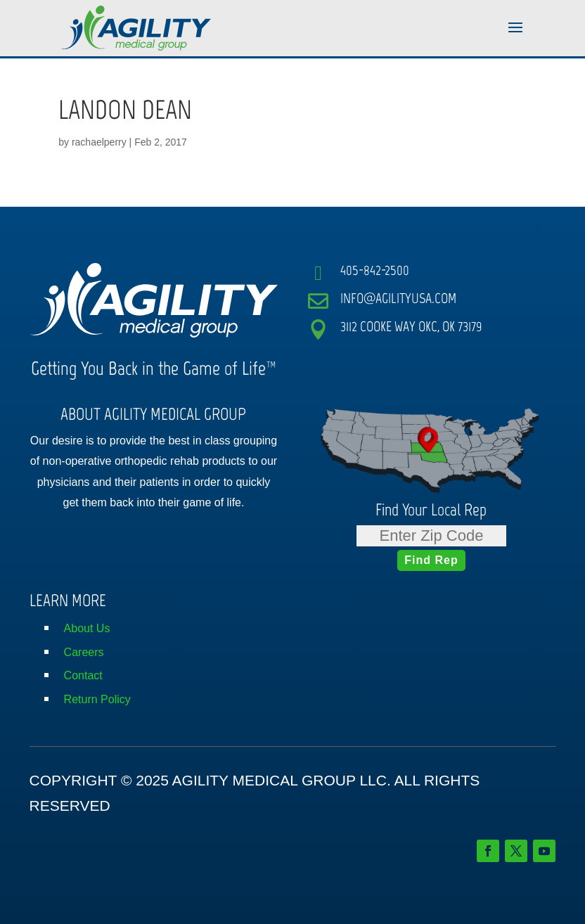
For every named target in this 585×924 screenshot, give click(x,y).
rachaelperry (99, 142)
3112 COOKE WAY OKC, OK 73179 (411, 326)
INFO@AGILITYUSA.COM (398, 298)
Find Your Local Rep (431, 509)
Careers (84, 652)
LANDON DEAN (125, 110)
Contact (83, 675)
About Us (87, 628)
